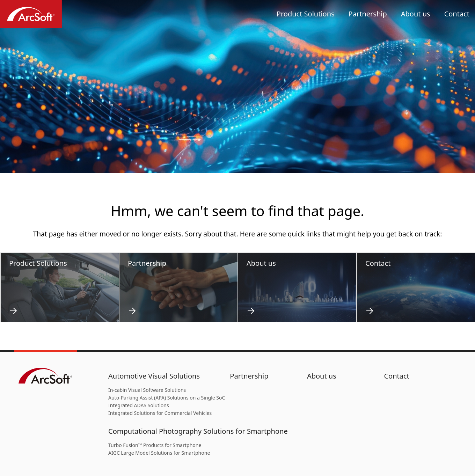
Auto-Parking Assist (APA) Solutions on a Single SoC (167, 398)
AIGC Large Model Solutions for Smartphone (159, 453)
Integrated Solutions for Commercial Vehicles (160, 413)
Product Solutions (306, 14)
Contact (457, 14)
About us (416, 14)
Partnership (368, 14)
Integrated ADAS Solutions (139, 405)
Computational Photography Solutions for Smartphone (198, 431)
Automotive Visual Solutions (154, 376)
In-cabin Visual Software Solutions (147, 390)
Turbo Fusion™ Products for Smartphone (155, 445)
